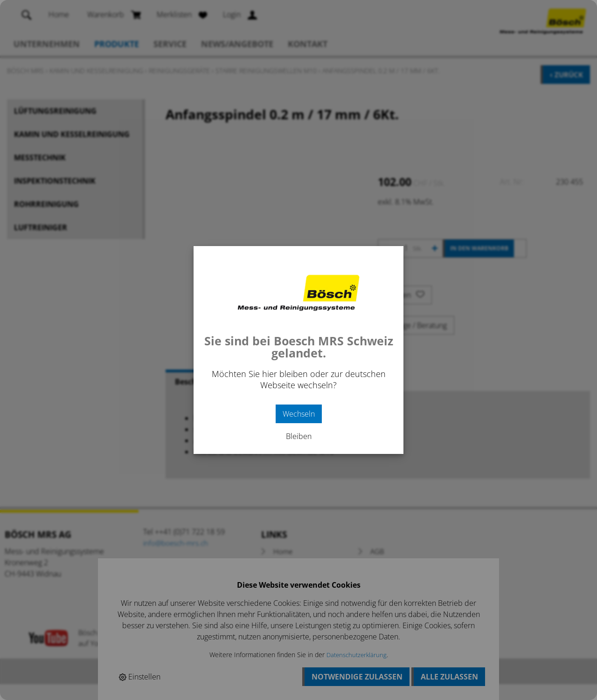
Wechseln (299, 414)
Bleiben (299, 436)
